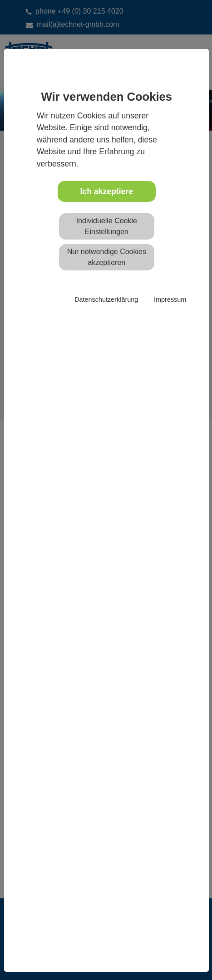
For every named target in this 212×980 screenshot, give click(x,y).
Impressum (170, 299)
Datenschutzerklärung (106, 299)
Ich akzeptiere (107, 191)
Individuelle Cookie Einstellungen (107, 226)
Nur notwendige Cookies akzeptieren (107, 257)
